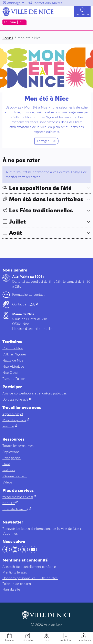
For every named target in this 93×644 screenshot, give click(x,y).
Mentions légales (15, 572)
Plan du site (11, 589)
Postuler (10, 426)
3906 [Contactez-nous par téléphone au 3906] (38, 277)
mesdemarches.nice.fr (19, 497)
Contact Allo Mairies (47, 3)
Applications (11, 452)
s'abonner (10, 534)
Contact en (25, 304)
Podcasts (9, 470)
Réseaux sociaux (15, 476)
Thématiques (84, 640)
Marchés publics (16, 420)
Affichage (14, 3)
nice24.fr (10, 503)
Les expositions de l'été (40, 188)
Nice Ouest (10, 373)
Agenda (9, 640)
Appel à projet (13, 414)
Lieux (46, 640)
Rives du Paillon (14, 379)
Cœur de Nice (13, 348)
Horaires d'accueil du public (32, 329)
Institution (65, 640)
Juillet (17, 222)
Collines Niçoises (14, 354)
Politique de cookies (17, 584)
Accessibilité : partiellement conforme (29, 567)
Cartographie (12, 458)
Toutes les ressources (18, 446)
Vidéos (7, 482)
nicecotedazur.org (17, 509)
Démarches (28, 640)
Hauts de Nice (13, 360)
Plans (6, 464)
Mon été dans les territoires (46, 199)
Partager (43, 141)
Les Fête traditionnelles (41, 211)
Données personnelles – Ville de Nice (30, 578)
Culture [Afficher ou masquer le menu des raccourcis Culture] (10, 22)
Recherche (82, 14)
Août (16, 233)
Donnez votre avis (17, 399)
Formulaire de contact (28, 295)
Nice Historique (13, 367)
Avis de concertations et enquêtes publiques (35, 393)
